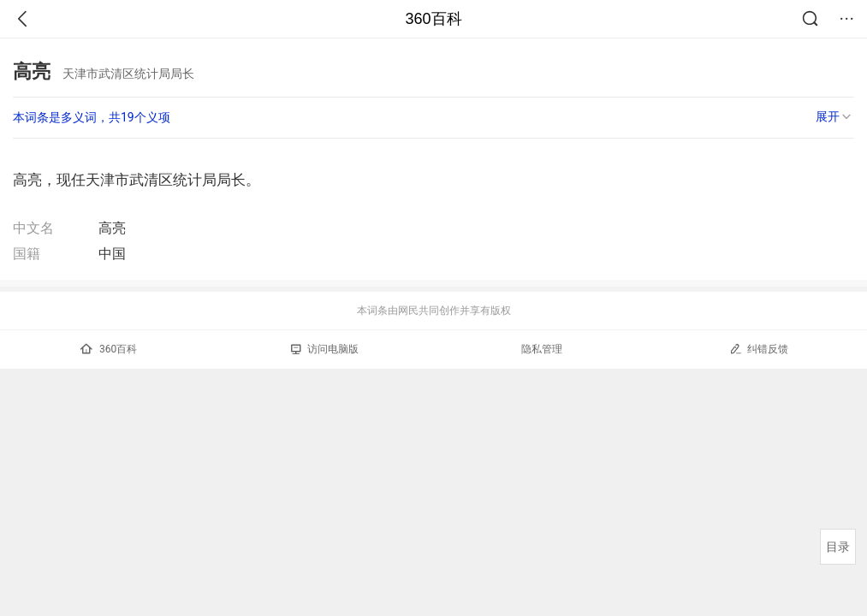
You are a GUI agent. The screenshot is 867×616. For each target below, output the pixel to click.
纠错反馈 (759, 349)
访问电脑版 (325, 349)
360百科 (433, 19)
